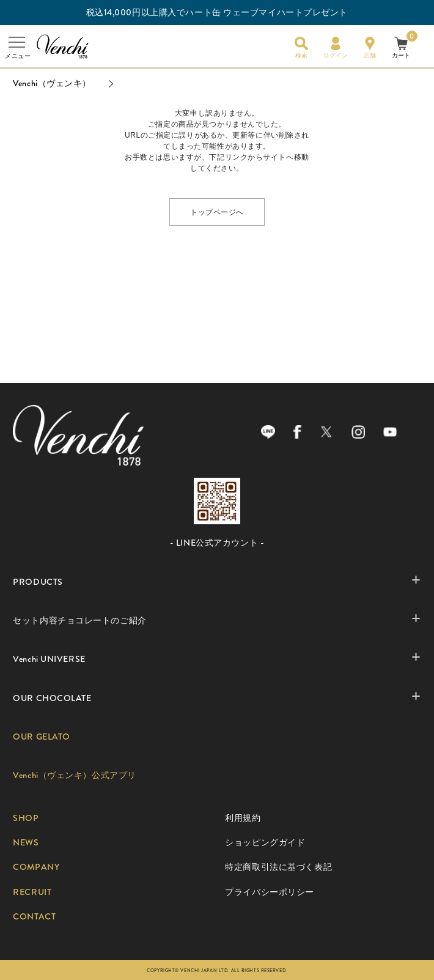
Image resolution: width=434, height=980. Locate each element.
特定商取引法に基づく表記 (278, 867)
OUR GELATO (42, 737)
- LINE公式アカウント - (217, 543)
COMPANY (36, 867)
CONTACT (34, 917)
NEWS (26, 843)
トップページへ (217, 211)
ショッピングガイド (265, 843)
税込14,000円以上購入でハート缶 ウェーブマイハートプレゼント (217, 12)
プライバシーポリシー (270, 892)
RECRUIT (32, 892)
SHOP (26, 818)
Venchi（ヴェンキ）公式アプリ (75, 775)
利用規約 (243, 818)
